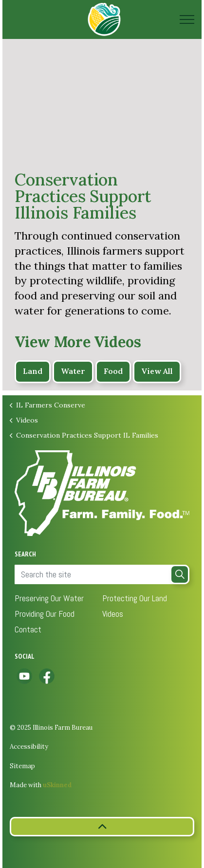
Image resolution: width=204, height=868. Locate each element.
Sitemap (22, 766)
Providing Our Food (45, 614)
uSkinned (57, 785)
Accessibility (29, 747)
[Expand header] (187, 19)
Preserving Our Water (49, 598)
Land (33, 372)
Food (113, 372)
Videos (113, 614)
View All (157, 372)
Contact (28, 629)
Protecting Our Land (135, 598)
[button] (180, 574)
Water (73, 372)
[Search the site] (102, 574)
